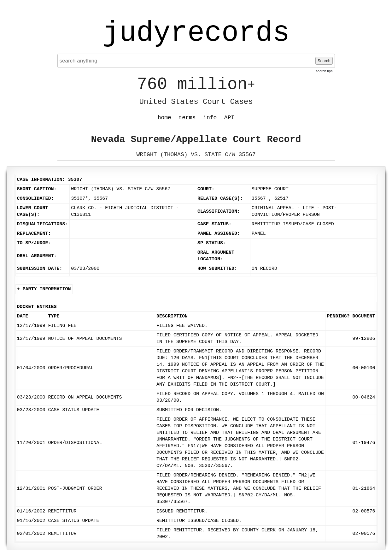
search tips (324, 71)
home (164, 118)
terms (187, 118)
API (229, 118)
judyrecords (196, 33)
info (210, 118)
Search (324, 61)
